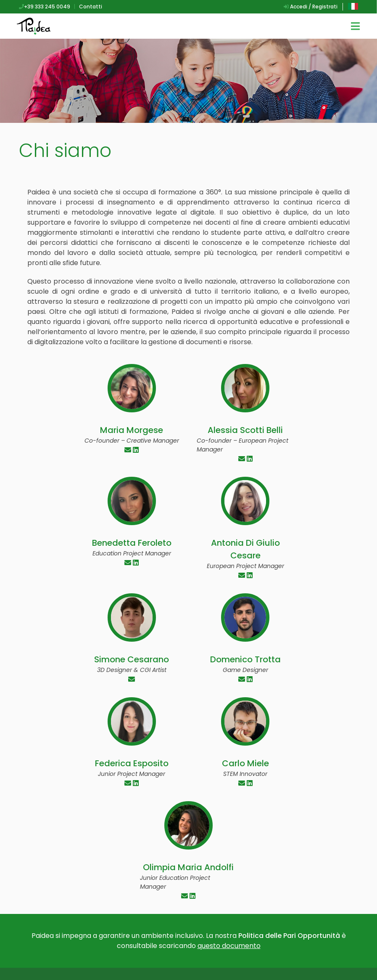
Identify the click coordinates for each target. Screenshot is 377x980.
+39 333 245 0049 (45, 7)
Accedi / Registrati (311, 7)
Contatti (91, 7)
